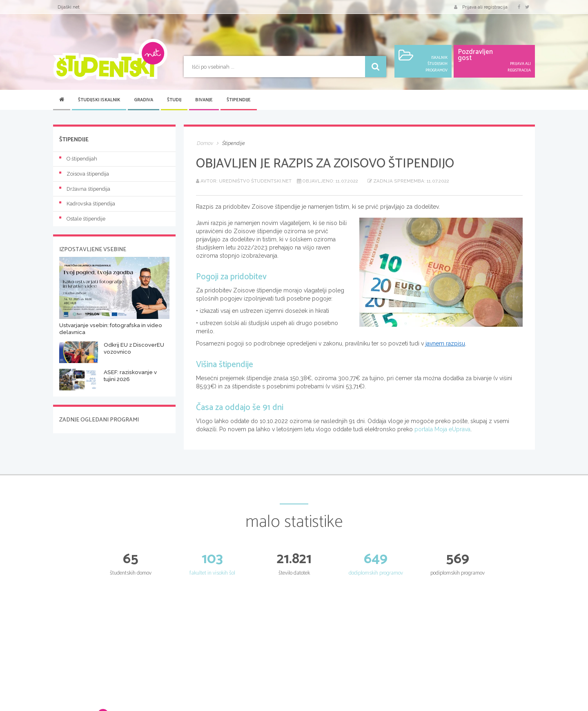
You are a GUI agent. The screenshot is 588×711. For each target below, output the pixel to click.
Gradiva (144, 100)
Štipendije (239, 100)
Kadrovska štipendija (87, 204)
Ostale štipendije (82, 219)
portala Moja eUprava (442, 429)
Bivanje (204, 100)
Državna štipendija (85, 189)
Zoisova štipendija (84, 174)
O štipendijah (78, 159)
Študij (174, 100)
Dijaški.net (69, 7)
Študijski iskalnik (99, 100)
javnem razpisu (445, 343)
